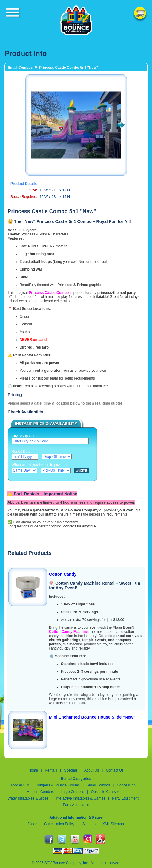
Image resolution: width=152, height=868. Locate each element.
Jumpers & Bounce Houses (58, 785)
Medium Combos (40, 792)
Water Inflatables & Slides (28, 798)
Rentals (51, 770)
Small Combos (20, 68)
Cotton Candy (63, 574)
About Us (92, 770)
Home (33, 770)
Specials (71, 770)
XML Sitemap (113, 824)
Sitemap (89, 824)
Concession (127, 785)
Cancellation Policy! (60, 824)
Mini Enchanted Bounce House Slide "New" (92, 717)
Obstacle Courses (105, 792)
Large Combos (72, 792)
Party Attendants (76, 805)
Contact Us (115, 770)
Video (33, 824)
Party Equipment (125, 798)
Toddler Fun (20, 785)
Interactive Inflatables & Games (80, 798)
